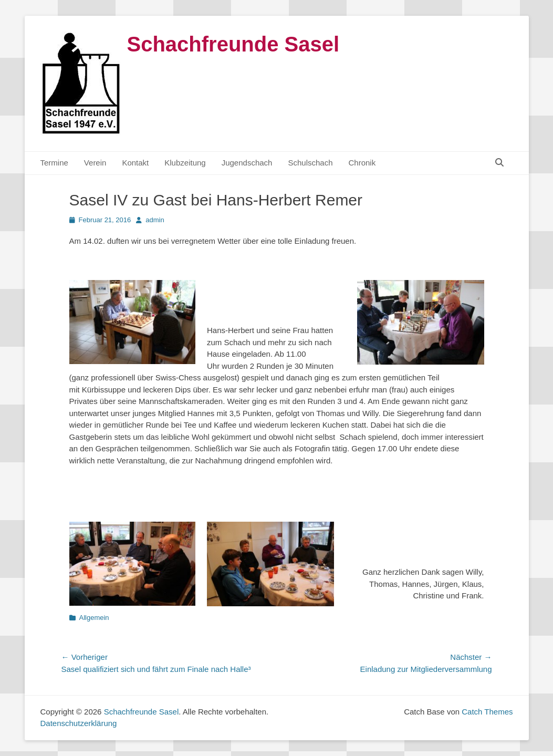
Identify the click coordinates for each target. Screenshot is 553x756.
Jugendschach (247, 163)
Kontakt (135, 163)
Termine (54, 163)
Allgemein (94, 618)
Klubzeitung (185, 163)
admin (155, 220)
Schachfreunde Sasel (233, 44)
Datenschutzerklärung (79, 723)
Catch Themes (487, 712)
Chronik (362, 163)
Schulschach (310, 163)
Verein (95, 163)
